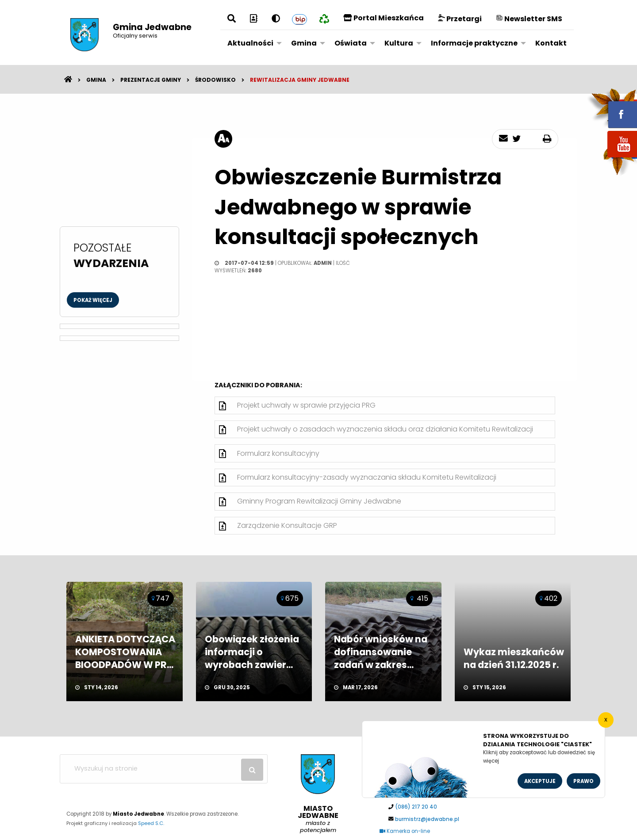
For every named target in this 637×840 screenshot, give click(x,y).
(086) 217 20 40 (416, 807)
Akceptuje (540, 781)
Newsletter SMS (529, 19)
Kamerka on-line (405, 831)
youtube (612, 158)
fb (612, 108)
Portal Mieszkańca (384, 18)
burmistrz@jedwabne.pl (427, 819)
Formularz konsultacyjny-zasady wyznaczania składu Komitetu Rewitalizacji (367, 477)
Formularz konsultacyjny (278, 453)
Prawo (583, 781)
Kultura (399, 43)
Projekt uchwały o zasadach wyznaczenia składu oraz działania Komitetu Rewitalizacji (385, 429)
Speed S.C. (151, 823)
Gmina (304, 43)
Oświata (351, 43)
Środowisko (215, 80)
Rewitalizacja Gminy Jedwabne (300, 80)
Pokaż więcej (93, 300)
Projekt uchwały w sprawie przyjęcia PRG (306, 405)
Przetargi (460, 19)
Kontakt (551, 43)
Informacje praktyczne (474, 43)
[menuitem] (252, 43)
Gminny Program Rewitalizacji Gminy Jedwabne (319, 501)
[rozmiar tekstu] (223, 139)
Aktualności (250, 43)
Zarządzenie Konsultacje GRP (287, 525)
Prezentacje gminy (151, 80)
